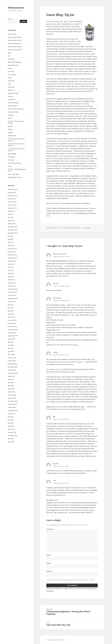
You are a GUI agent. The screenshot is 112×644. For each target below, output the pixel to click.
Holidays (10, 96)
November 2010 (13, 292)
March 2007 (11, 429)
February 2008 (12, 395)
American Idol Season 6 (15, 40)
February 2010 (12, 320)
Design (10, 68)
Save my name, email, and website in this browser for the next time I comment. (72, 580)
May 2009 (11, 348)
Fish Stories (11, 81)
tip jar (84, 228)
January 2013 (12, 224)
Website (49, 571)
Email (49, 563)
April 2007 (11, 426)
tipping (89, 228)
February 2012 (12, 249)
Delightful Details (13, 65)
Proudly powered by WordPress (56, 640)
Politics (10, 118)
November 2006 (13, 436)
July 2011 (11, 267)
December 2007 (13, 401)
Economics (11, 71)
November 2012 (13, 230)
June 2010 (11, 308)
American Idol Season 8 (15, 47)
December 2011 (13, 255)
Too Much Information (15, 163)
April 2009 (11, 351)
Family (10, 78)
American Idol (12, 34)
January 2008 (12, 398)
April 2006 (11, 442)
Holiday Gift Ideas (13, 93)
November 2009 (13, 330)
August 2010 (11, 302)
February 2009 (12, 358)
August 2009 (11, 339)
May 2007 (11, 423)
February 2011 (12, 283)
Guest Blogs (11, 87)
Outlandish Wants (13, 112)
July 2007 (11, 417)
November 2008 (13, 367)
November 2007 (13, 404)
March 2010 (11, 317)
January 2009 (12, 361)
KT (54, 417)
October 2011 (12, 261)
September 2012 (13, 233)
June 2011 (11, 270)
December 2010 (13, 289)
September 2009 (13, 336)
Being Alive (11, 59)
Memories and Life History (16, 109)
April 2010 (11, 314)
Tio (61, 228)
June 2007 (11, 420)
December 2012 (13, 227)
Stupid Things (12, 154)
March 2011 (11, 280)
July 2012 (11, 236)
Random (10, 126)
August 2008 (11, 376)
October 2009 (12, 333)
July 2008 (11, 379)
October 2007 (12, 407)
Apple (10, 53)
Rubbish (10, 133)
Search (10, 19)
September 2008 (13, 373)
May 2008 (11, 386)
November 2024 (13, 189)
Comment (50, 529)
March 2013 (11, 221)
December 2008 (13, 364)
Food (9, 84)
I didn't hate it (12, 100)
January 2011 (12, 286)
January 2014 (12, 205)
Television (11, 160)
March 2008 (11, 392)
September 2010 (13, 298)
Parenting (11, 115)
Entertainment (12, 75)
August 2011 (11, 264)
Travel (10, 166)
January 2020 (12, 193)
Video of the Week (13, 174)
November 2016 (13, 196)
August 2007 (11, 414)
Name (49, 555)
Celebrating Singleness (15, 62)
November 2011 (13, 258)
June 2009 (11, 345)
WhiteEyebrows (16, 8)
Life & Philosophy (13, 103)
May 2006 (11, 439)
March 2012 (11, 245)
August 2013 (11, 211)
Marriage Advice (13, 106)
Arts (9, 56)
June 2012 (11, 239)
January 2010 (12, 323)
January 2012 (12, 252)
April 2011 (11, 277)
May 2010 (11, 311)
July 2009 (11, 342)
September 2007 (13, 411)
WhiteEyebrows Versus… (15, 177)
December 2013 (13, 208)
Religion (10, 129)
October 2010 (12, 295)
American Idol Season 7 (15, 43)
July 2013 (11, 214)
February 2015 (12, 202)
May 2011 (11, 274)
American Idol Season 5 (15, 37)
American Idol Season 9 (15, 50)
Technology (11, 157)
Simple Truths (12, 136)
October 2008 (12, 370)
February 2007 (12, 432)
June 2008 (11, 383)
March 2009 (11, 355)
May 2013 (11, 217)
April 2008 (11, 389)
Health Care (11, 90)
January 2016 (12, 199)
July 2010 (11, 305)
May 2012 (11, 242)
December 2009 (13, 326)
